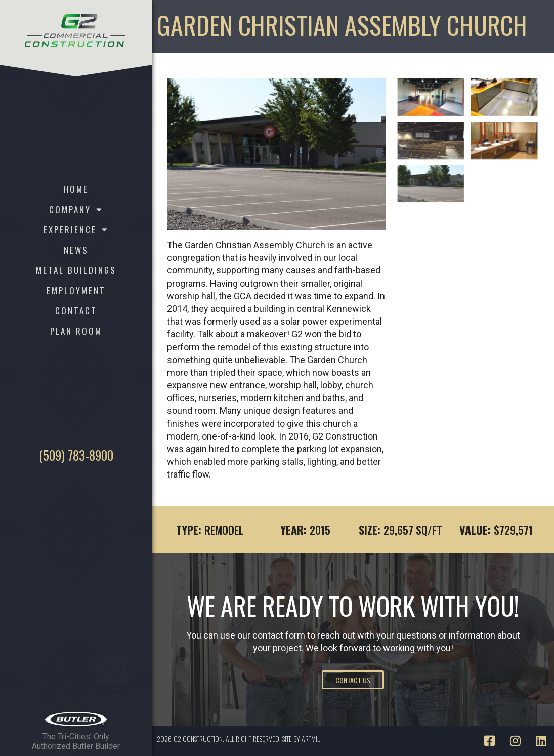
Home (76, 189)
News (76, 250)
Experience (76, 230)
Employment (76, 290)
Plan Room (76, 331)
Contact (76, 311)
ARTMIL (311, 739)
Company (76, 210)
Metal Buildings (76, 270)
